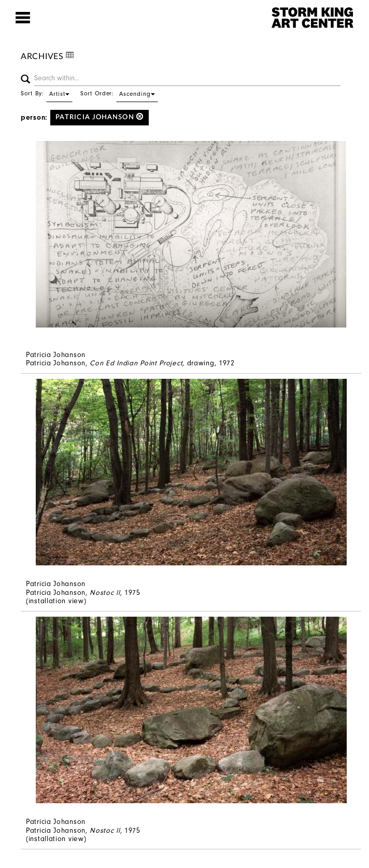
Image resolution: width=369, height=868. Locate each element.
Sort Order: (119, 93)
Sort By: (47, 93)
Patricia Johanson (100, 117)
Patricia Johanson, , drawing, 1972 (130, 363)
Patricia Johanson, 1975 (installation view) (83, 597)
